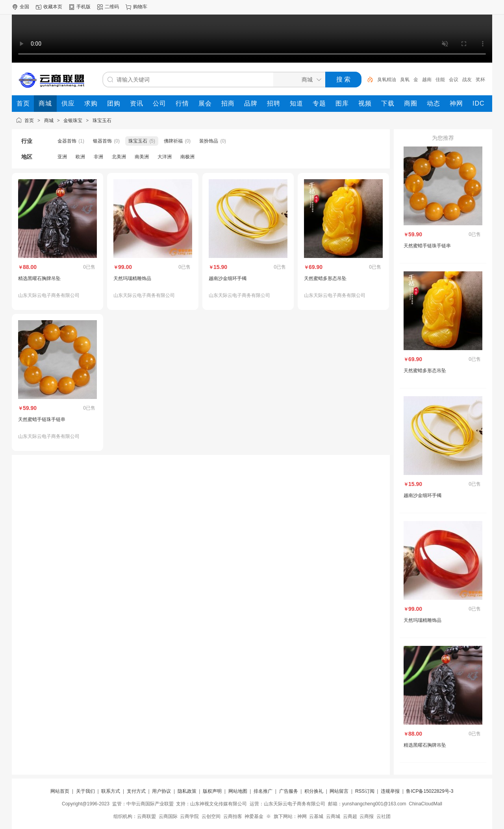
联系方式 (111, 791)
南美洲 (142, 157)
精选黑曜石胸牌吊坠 (39, 278)
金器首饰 (67, 141)
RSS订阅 (365, 791)
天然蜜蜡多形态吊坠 (325, 278)
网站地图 (238, 791)
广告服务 (289, 791)
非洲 (98, 157)
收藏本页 (53, 7)
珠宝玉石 (102, 121)
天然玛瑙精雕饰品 (132, 278)
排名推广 (263, 791)
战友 (467, 80)
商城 (49, 121)
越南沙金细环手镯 (228, 278)
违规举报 (390, 791)
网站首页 (60, 791)
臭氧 (405, 80)
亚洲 (62, 157)
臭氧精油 (387, 80)
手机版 (83, 7)
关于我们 (85, 791)
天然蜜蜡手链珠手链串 (42, 419)
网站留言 (339, 791)
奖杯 (480, 80)
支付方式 (136, 791)
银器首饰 (102, 141)
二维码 (112, 7)
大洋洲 (165, 157)
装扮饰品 (209, 141)
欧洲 (80, 157)
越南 (427, 80)
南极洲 (187, 157)
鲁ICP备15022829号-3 (430, 791)
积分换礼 (314, 791)
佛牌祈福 (173, 141)
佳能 (440, 80)
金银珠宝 (73, 121)
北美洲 (119, 157)
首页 (29, 121)
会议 (454, 80)
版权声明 (212, 791)
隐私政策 (187, 791)
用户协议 (161, 791)
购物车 (140, 7)
